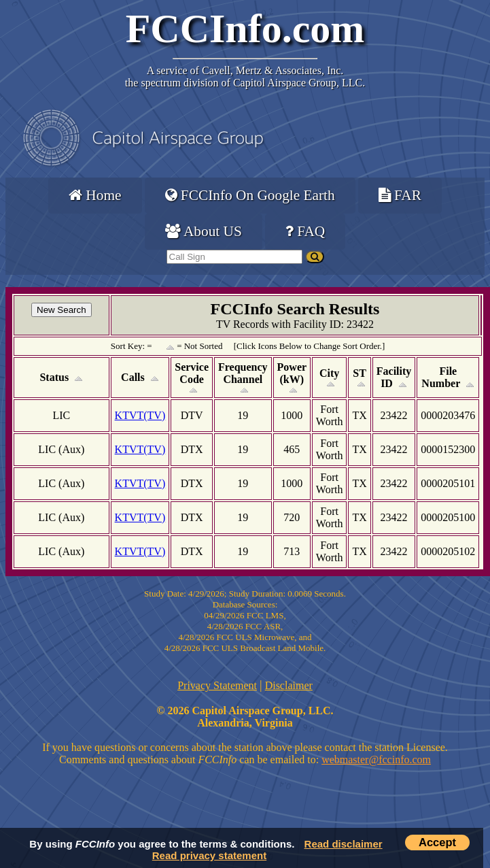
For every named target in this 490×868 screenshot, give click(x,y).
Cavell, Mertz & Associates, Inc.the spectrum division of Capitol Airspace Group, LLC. (245, 77)
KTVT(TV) (140, 415)
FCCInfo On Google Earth (250, 195)
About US (204, 231)
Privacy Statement (217, 685)
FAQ (305, 231)
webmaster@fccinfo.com (376, 759)
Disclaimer (289, 685)
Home (95, 195)
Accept (437, 842)
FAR (400, 195)
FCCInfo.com (245, 29)
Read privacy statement (209, 855)
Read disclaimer (344, 844)
